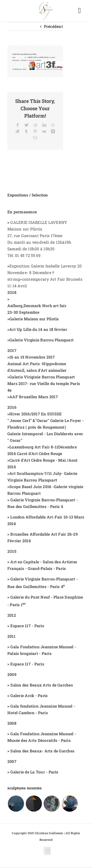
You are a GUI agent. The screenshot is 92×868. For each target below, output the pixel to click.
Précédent (53, 26)
